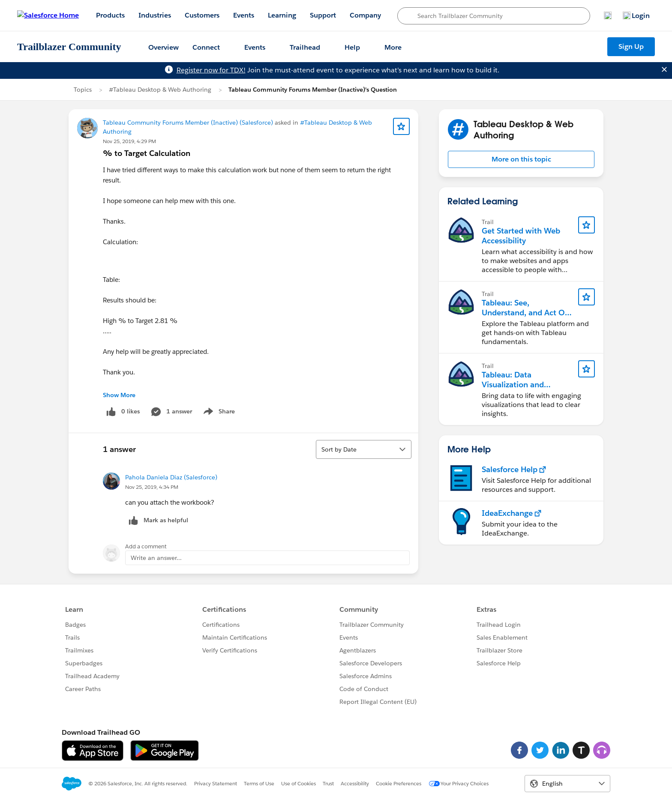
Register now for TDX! (211, 70)
